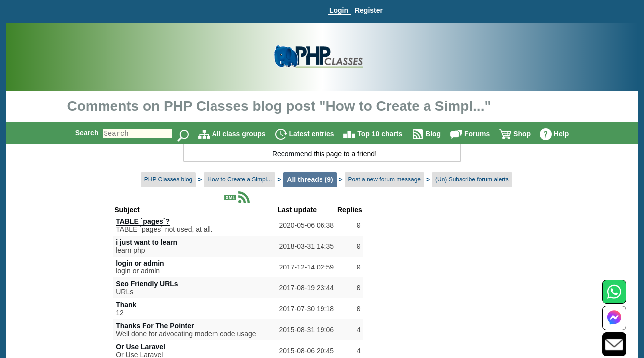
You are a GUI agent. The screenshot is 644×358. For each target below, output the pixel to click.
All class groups (247, 134)
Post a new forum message (384, 179)
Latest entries (320, 134)
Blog (442, 134)
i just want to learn (147, 242)
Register (369, 10)
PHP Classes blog (168, 179)
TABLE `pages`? (143, 221)
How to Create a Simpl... (239, 179)
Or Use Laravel (141, 347)
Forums (485, 134)
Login (339, 10)
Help (570, 134)
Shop (530, 134)
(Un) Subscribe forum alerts (472, 179)
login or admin (140, 263)
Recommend (292, 154)
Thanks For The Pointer (155, 326)
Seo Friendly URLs (147, 284)
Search (78, 133)
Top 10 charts (388, 134)
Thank (126, 305)
